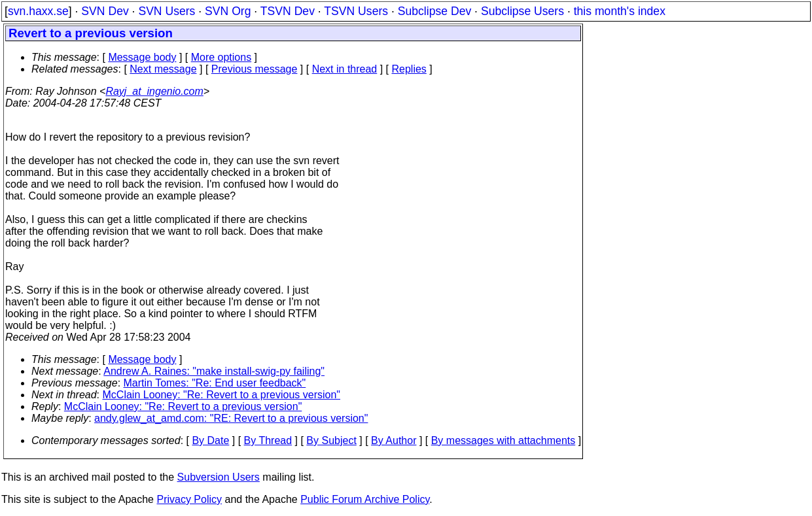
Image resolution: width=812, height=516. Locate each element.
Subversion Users (219, 477)
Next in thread (345, 69)
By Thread (268, 440)
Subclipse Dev (434, 11)
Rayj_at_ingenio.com (154, 91)
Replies (409, 69)
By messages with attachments (503, 440)
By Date (210, 440)
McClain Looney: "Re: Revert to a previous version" (222, 395)
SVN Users (167, 11)
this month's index (620, 11)
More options (221, 57)
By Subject (331, 440)
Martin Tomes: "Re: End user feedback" (215, 383)
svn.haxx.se (38, 11)
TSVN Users (356, 11)
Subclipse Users (522, 11)
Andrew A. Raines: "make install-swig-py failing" (214, 371)
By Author (394, 440)
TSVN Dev (288, 11)
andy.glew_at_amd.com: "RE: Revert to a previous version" (231, 418)
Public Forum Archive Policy (365, 499)
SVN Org (228, 11)
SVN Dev (105, 11)
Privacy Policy (189, 499)
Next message (163, 69)
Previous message (255, 69)
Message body (142, 57)
